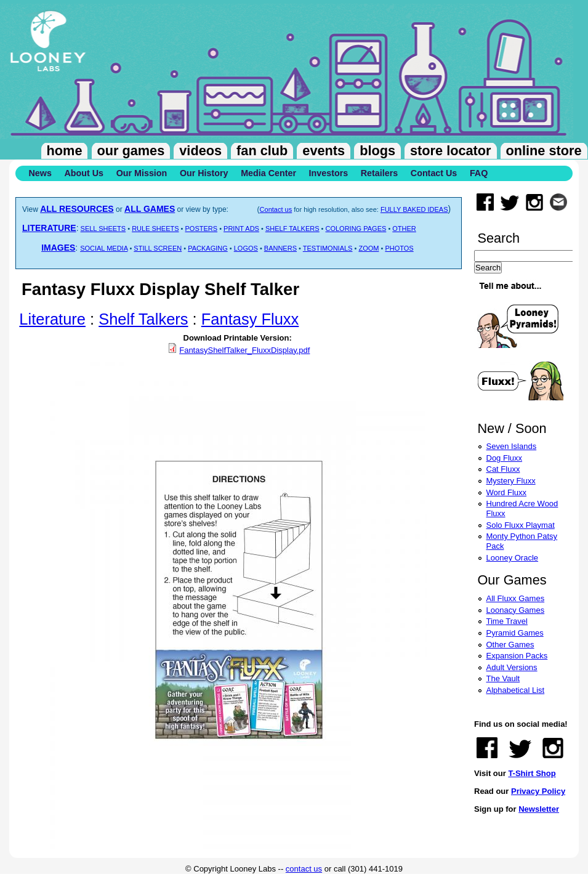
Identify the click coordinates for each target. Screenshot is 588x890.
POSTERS (202, 229)
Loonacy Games (516, 610)
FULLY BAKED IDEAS (414, 209)
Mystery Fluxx (511, 481)
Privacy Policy (538, 791)
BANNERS (280, 248)
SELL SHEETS (103, 229)
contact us (304, 869)
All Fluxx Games (516, 598)
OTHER (404, 229)
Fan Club (262, 151)
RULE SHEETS (155, 229)
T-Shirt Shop (532, 773)
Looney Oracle (513, 558)
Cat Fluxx (503, 469)
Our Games (131, 151)
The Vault (503, 678)
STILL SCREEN (158, 248)
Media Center (268, 173)
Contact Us (434, 173)
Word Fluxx (507, 492)
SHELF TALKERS (292, 229)
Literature (52, 319)
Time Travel (507, 621)
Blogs (377, 151)
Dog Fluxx (505, 458)
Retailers (379, 173)
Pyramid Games (515, 633)
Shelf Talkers (143, 319)
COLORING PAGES (356, 229)
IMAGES (58, 248)
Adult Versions (512, 667)
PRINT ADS (241, 229)
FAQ (479, 173)
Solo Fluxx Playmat (521, 525)
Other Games (510, 645)
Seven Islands (512, 446)
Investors (329, 173)
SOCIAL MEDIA (104, 248)
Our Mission (142, 173)
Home (65, 151)
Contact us (276, 209)
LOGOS (246, 248)
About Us (84, 173)
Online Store (544, 151)
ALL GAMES (150, 209)
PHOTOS (399, 248)
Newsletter (539, 809)
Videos (200, 151)
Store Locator (450, 151)
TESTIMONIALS (328, 248)
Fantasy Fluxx (250, 319)
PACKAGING (208, 248)
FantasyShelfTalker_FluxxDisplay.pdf (244, 350)
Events (324, 151)
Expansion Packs (517, 656)
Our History (204, 173)
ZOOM (369, 248)
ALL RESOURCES (77, 209)
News (40, 173)
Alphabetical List (516, 690)
